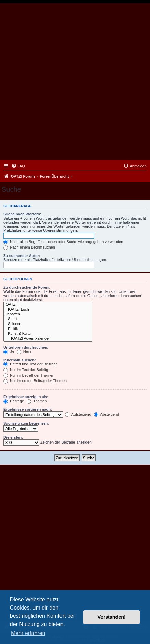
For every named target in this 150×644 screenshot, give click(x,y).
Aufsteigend (78, 414)
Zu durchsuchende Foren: (27, 287)
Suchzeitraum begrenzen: (26, 423)
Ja (9, 351)
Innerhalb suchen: (20, 360)
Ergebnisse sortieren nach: (28, 409)
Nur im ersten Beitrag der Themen (35, 381)
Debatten (48, 314)
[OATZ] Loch (48, 310)
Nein (24, 351)
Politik (48, 329)
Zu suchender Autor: (22, 256)
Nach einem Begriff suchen (29, 247)
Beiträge (14, 401)
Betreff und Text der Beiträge (31, 364)
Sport (48, 319)
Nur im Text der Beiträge (27, 370)
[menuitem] (18, 166)
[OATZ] (48, 305)
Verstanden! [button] (112, 617)
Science (48, 324)
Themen (37, 401)
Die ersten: (13, 437)
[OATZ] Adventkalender (48, 339)
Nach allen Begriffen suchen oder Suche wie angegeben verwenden (63, 242)
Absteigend (107, 414)
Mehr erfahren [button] (28, 633)
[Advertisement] (75, 82)
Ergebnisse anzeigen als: (26, 397)
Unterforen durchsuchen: (26, 347)
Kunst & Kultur (48, 334)
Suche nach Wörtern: (22, 214)
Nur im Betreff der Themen (29, 375)
